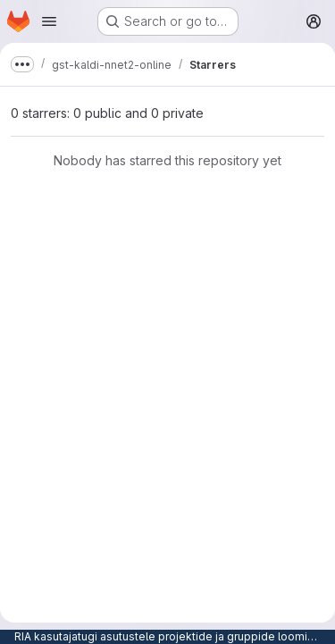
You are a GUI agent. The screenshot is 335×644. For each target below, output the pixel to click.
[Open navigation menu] (49, 21)
